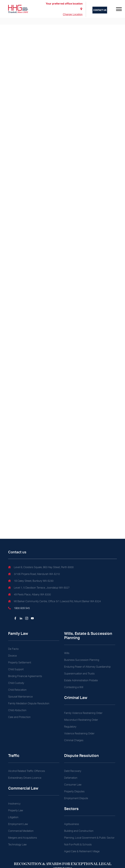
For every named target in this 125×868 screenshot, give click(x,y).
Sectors (71, 809)
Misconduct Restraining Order (81, 720)
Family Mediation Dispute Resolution (29, 703)
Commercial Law (23, 788)
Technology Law (17, 845)
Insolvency (14, 804)
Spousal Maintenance (20, 697)
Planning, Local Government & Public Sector (89, 838)
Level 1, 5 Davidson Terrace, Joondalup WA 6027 (39, 588)
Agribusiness (72, 824)
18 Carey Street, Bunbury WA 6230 (31, 581)
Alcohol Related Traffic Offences (27, 771)
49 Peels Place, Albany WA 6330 (29, 595)
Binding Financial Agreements (25, 676)
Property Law (16, 810)
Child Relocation (17, 690)
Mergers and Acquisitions (23, 838)
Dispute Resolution (81, 756)
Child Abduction (17, 710)
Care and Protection (19, 717)
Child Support (16, 669)
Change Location (73, 14)
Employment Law (18, 824)
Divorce (12, 656)
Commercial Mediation (21, 831)
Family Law (18, 633)
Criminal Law (76, 698)
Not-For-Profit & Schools (78, 845)
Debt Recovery (73, 771)
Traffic (14, 756)
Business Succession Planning (82, 660)
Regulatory (70, 727)
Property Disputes (74, 791)
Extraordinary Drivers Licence (25, 778)
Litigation (13, 817)
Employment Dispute (76, 798)
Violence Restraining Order (79, 733)
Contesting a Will (74, 687)
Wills (67, 653)
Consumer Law (73, 785)
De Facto (13, 649)
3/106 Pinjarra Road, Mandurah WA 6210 (34, 574)
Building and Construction (79, 831)
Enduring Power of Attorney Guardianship (87, 667)
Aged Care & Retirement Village (82, 851)
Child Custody (16, 683)
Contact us (100, 10)
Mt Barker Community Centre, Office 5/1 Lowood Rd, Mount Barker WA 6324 (54, 602)
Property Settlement (20, 663)
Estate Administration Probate (81, 680)
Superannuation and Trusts (79, 674)
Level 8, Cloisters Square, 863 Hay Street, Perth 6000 (41, 568)
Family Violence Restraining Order (83, 713)
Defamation (71, 778)
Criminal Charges (74, 740)
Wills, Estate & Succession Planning (88, 636)
